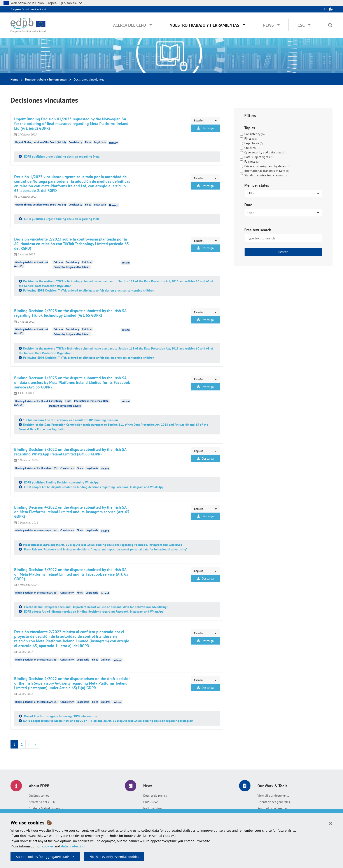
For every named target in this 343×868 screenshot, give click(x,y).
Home (14, 79)
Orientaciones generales (274, 802)
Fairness (58, 262)
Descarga (205, 128)
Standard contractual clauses (65, 406)
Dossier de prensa (155, 796)
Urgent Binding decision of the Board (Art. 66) (41, 142)
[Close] (331, 823)
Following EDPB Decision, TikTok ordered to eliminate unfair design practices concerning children (89, 290)
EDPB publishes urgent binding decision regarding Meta (61, 156)
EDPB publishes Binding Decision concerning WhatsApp (61, 482)
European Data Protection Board (28, 9)
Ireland (126, 263)
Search (283, 252)
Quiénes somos (39, 796)
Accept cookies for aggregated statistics (45, 857)
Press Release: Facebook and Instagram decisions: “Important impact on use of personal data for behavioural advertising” (105, 549)
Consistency (75, 142)
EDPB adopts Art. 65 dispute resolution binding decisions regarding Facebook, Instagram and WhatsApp (93, 487)
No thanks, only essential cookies (114, 857)
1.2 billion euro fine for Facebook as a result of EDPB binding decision (71, 420)
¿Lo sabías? (71, 3)
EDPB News (151, 802)
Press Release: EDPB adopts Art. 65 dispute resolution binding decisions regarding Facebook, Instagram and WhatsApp (103, 545)
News (268, 25)
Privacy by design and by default (72, 267)
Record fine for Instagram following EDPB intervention (60, 716)
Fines (88, 142)
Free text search (258, 230)
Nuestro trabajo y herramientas (204, 25)
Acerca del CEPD (130, 25)
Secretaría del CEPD (42, 802)
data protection (73, 846)
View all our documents (273, 796)
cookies (48, 846)
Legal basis (100, 142)
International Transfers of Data (91, 401)
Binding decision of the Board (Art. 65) (36, 468)
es (326, 9)
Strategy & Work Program (46, 808)
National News (153, 808)
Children (87, 262)
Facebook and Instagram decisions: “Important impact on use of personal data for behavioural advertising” (96, 607)
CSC (301, 25)
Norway (113, 142)
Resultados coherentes (272, 808)
